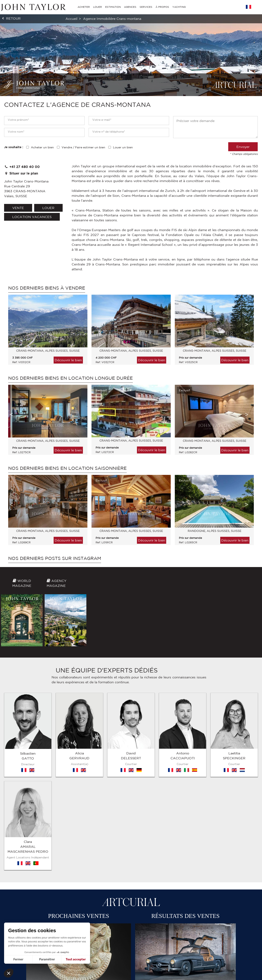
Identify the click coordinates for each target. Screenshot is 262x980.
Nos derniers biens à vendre (47, 288)
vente (18, 208)
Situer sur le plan (21, 173)
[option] (46, 332)
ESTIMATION (113, 7)
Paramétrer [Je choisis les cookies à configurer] (47, 959)
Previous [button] (11, 324)
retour (13, 18)
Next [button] (247, 324)
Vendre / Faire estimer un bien (83, 147)
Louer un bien (123, 147)
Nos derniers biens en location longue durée (71, 378)
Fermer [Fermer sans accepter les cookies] (18, 959)
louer (48, 208)
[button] (9, 973)
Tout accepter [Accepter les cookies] (76, 959)
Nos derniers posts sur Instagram (55, 558)
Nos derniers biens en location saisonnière (67, 468)
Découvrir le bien (68, 360)
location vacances (32, 217)
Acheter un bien (42, 147)
